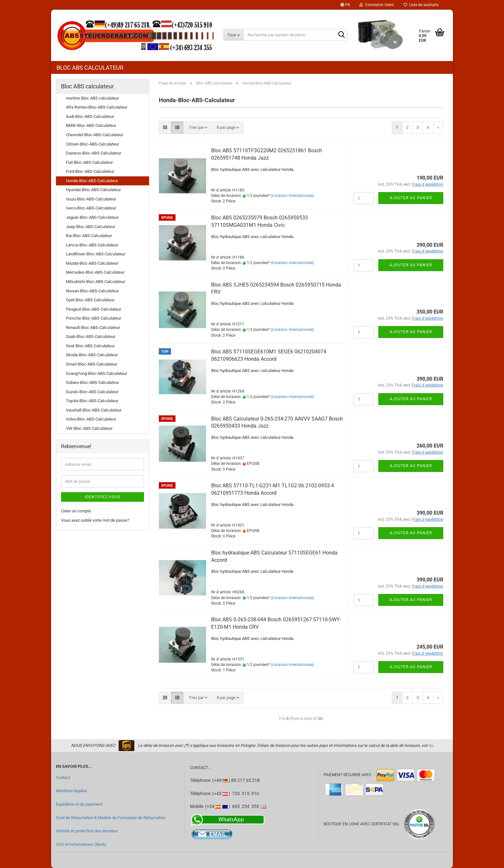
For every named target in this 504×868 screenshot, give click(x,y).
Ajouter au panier (411, 198)
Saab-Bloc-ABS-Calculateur (91, 337)
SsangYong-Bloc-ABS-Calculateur (96, 373)
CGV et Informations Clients (81, 844)
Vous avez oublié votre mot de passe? (95, 520)
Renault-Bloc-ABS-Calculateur (93, 328)
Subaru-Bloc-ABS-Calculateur (92, 382)
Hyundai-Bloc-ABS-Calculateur (93, 190)
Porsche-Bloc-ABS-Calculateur (94, 318)
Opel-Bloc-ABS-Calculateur (90, 300)
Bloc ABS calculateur (90, 68)
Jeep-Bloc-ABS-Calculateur (90, 227)
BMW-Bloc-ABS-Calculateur (91, 125)
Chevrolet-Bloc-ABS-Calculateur (94, 135)
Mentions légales (72, 791)
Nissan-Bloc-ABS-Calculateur (92, 291)
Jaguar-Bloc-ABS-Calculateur (92, 217)
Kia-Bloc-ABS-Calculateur (89, 236)
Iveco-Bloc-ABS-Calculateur (91, 208)
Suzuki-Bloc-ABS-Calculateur (92, 392)
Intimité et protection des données (87, 831)
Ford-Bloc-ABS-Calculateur (90, 171)
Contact (63, 778)
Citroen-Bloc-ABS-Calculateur (92, 144)
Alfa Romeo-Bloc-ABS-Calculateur (97, 107)
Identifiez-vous (103, 497)
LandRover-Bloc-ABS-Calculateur (96, 254)
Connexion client (377, 5)
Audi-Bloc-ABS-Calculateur (90, 116)
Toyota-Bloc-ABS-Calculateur (92, 401)
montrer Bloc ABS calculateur (92, 98)
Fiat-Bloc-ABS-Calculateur (89, 162)
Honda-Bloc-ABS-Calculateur (92, 181)
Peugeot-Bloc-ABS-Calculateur (94, 309)
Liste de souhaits (421, 5)
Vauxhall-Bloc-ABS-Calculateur (94, 410)
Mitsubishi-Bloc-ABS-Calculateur (95, 282)
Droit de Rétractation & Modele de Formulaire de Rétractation (111, 818)
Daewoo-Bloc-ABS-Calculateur (94, 153)
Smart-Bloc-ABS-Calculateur (91, 364)
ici (431, 745)
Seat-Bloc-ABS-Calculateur (90, 346)
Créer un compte (76, 511)
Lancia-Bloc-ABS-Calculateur (92, 245)
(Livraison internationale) (292, 196)
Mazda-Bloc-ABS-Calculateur (92, 263)
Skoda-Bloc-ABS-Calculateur (92, 355)
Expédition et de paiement (79, 804)
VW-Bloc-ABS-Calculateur (89, 428)
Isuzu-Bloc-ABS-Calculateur (91, 199)
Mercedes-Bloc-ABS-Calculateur (95, 272)
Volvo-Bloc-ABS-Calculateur (91, 419)
